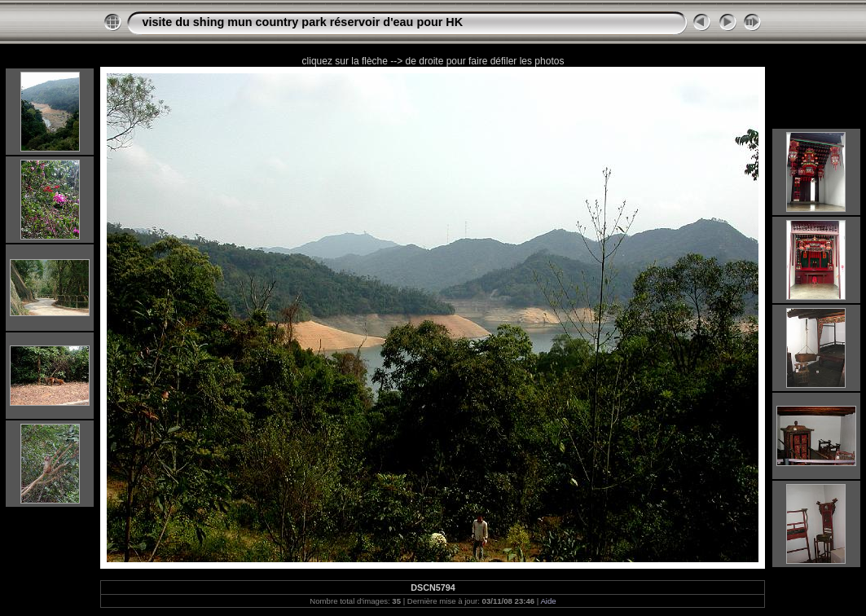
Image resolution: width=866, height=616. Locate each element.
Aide (548, 601)
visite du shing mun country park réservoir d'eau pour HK (302, 22)
